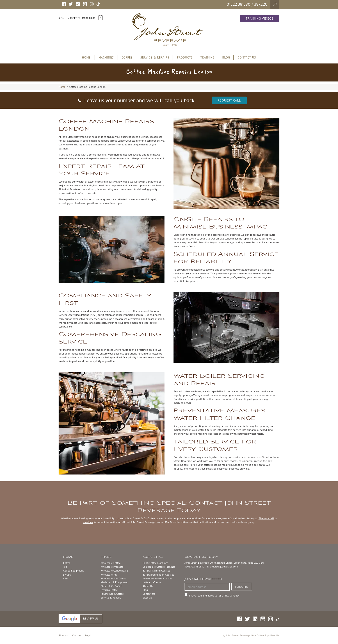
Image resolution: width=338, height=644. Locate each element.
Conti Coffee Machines (155, 563)
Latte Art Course (152, 582)
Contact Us (149, 594)
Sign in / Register (69, 18)
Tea (65, 567)
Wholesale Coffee (111, 563)
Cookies (77, 635)
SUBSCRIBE (242, 587)
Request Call (229, 100)
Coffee (67, 563)
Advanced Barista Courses (157, 578)
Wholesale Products (112, 567)
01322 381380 (239, 4)
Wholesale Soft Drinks (113, 578)
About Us (148, 586)
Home (62, 87)
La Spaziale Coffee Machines (159, 567)
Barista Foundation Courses (158, 575)
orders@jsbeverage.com (224, 566)
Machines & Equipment (114, 582)
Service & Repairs (111, 598)
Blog (145, 590)
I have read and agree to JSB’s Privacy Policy (214, 595)
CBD (66, 578)
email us (88, 522)
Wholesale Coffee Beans (115, 571)
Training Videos (260, 18)
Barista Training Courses (156, 571)
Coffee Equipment (73, 571)
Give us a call (266, 518)
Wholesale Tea (109, 575)
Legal (88, 635)
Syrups (67, 575)
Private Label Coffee (112, 594)
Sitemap (147, 598)
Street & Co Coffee (111, 586)
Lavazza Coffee (109, 590)
